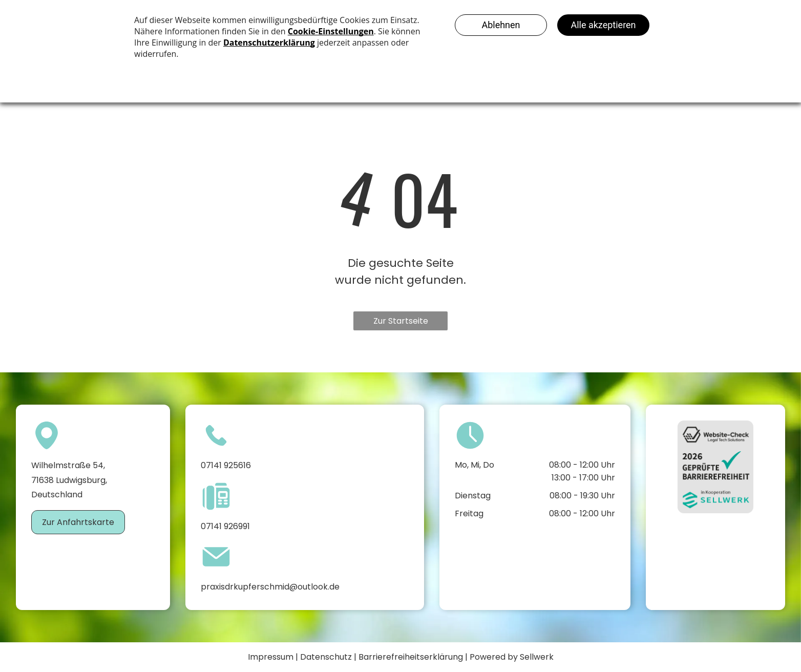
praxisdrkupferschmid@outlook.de (270, 587)
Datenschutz (326, 657)
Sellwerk (537, 657)
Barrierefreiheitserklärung (411, 657)
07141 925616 (226, 465)
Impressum (271, 657)
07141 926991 (225, 526)
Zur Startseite (401, 321)
